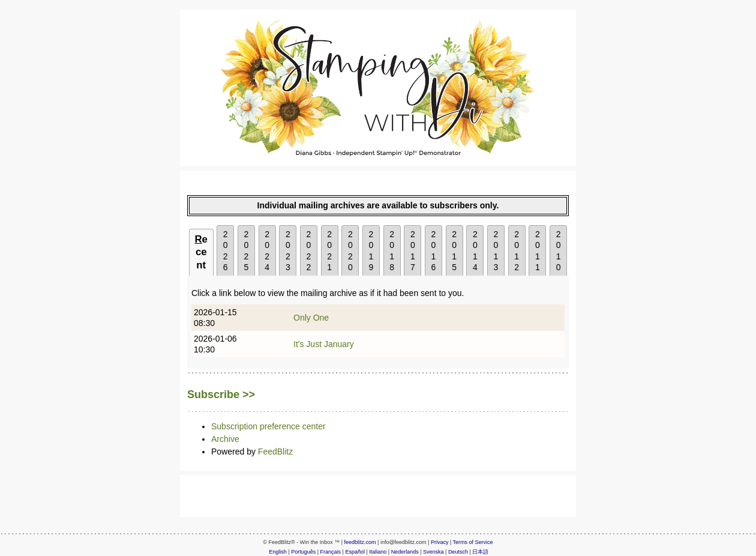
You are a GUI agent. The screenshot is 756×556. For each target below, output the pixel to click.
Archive (225, 439)
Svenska (433, 552)
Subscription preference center (268, 426)
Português (303, 552)
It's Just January (324, 344)
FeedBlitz (275, 452)
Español (355, 552)
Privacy (440, 542)
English (278, 552)
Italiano (378, 552)
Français (331, 552)
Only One (311, 318)
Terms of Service (473, 542)
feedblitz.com (360, 542)
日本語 (480, 552)
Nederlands (405, 552)
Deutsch (458, 552)
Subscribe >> (221, 394)
